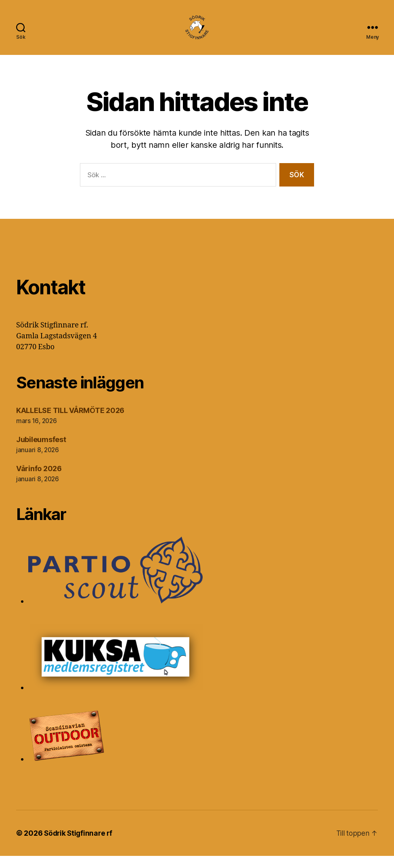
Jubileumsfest (41, 452)
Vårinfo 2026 (39, 481)
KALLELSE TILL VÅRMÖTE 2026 (70, 422)
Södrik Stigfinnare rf (79, 845)
